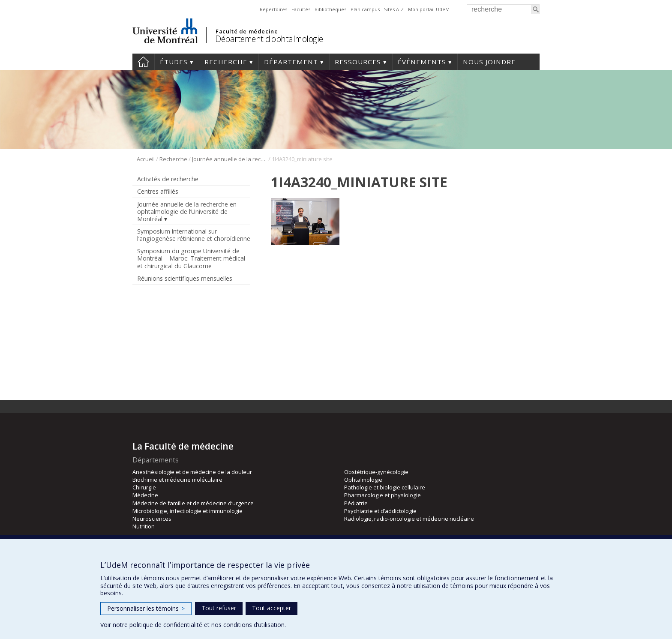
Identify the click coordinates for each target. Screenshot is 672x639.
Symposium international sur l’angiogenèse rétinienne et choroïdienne (194, 235)
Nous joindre (489, 62)
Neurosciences (152, 519)
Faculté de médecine (247, 31)
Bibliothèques (330, 9)
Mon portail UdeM (429, 9)
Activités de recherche (168, 179)
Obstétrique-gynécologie (376, 472)
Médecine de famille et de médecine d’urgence (193, 503)
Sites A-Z (394, 9)
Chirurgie (144, 487)
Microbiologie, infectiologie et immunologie (187, 511)
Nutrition (144, 526)
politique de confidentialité (166, 625)
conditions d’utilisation (254, 625)
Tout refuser (219, 608)
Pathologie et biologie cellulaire (385, 487)
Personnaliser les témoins (146, 608)
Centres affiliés (158, 191)
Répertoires (273, 9)
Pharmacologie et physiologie (382, 495)
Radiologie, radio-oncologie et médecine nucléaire (409, 519)
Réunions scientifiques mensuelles (185, 278)
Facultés (301, 9)
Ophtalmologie (363, 480)
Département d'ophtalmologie (269, 39)
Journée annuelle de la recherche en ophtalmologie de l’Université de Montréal (229, 159)
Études (174, 62)
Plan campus (365, 9)
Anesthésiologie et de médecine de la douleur (192, 472)
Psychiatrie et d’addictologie (380, 511)
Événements (422, 62)
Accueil (143, 62)
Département (291, 62)
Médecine (145, 495)
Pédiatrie (356, 503)
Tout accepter (271, 608)
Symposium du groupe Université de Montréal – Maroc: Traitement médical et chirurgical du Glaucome (191, 258)
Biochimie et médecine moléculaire (177, 480)
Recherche (226, 62)
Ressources (358, 62)
